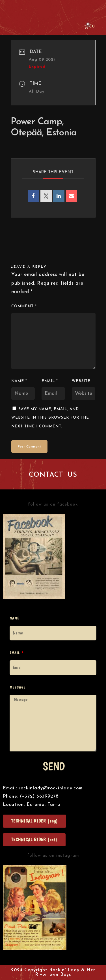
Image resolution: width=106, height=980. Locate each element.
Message (18, 687)
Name (19, 381)
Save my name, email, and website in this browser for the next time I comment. (50, 418)
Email (50, 381)
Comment (24, 306)
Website (81, 381)
